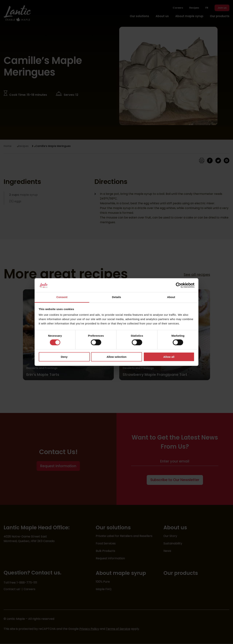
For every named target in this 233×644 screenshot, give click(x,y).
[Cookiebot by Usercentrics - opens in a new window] (178, 285)
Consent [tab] (62, 297)
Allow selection (116, 357)
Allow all (169, 357)
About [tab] (171, 297)
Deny (64, 357)
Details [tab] (116, 297)
